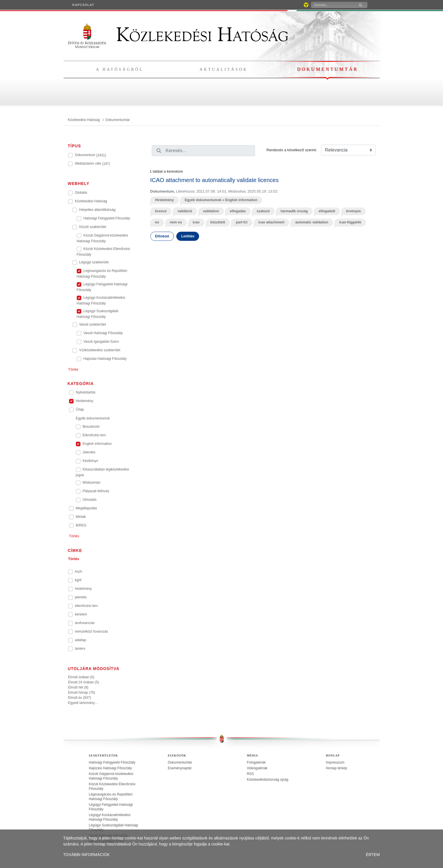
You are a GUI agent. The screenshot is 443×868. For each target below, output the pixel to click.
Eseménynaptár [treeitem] (180, 768)
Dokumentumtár (327, 69)
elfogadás (238, 211)
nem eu (176, 222)
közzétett (218, 222)
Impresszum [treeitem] (335, 762)
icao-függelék (350, 222)
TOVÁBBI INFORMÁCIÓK (87, 855)
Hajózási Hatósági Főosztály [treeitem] (110, 768)
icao (196, 222)
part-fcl (242, 222)
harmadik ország (294, 211)
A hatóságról (120, 69)
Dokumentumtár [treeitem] (180, 762)
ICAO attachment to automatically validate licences (215, 180)
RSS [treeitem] (250, 774)
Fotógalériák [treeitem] (256, 762)
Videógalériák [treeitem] (257, 768)
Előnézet (162, 236)
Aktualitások (224, 69)
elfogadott (327, 211)
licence (161, 211)
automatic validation (312, 222)
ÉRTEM (373, 855)
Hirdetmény (165, 200)
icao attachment (271, 222)
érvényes (353, 211)
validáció (185, 211)
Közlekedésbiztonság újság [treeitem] (267, 780)
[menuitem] (83, 5)
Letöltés (188, 236)
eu (157, 222)
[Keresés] (332, 5)
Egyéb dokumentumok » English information (221, 200)
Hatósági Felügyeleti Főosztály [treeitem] (112, 762)
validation (211, 211)
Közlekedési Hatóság (178, 35)
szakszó (263, 211)
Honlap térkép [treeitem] (336, 768)
